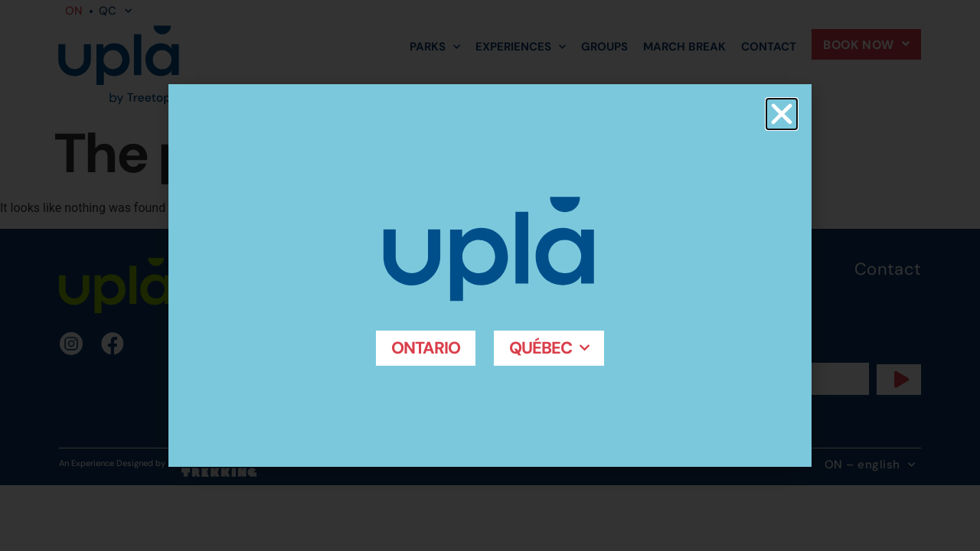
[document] (490, 275)
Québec (549, 348)
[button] (782, 114)
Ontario (425, 348)
